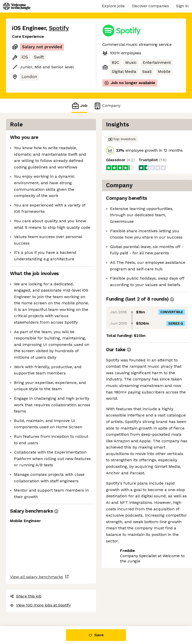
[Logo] (17, 6)
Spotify (59, 28)
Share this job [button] (26, 596)
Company (107, 106)
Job (79, 106)
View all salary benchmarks (36, 577)
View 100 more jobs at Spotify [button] (40, 605)
